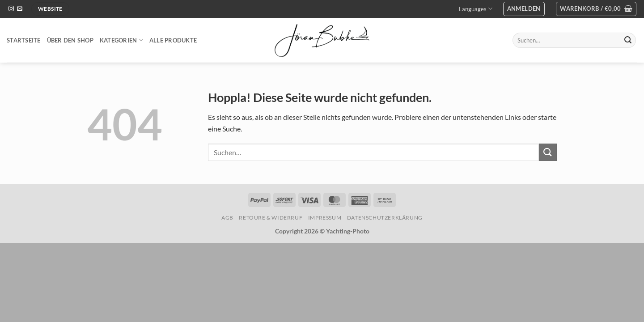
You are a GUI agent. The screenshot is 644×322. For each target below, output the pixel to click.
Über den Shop (70, 40)
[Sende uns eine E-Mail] (20, 9)
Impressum (325, 218)
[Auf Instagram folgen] (11, 9)
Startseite (24, 40)
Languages (476, 9)
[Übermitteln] (628, 40)
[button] (524, 9)
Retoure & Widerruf (271, 218)
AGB (227, 218)
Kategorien (121, 40)
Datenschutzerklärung (385, 218)
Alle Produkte (173, 40)
